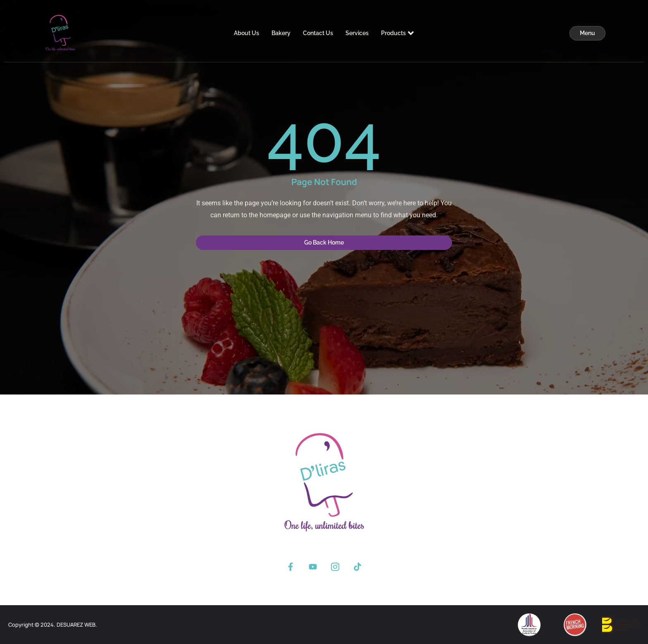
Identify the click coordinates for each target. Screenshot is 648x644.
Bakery (281, 33)
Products (397, 33)
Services (357, 33)
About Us (247, 33)
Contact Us (318, 33)
